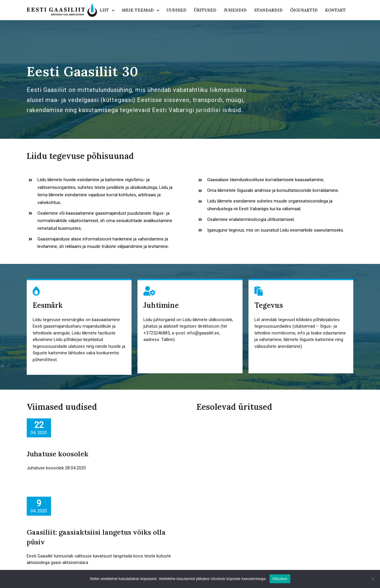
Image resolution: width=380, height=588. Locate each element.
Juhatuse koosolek (58, 454)
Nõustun (280, 579)
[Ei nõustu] (373, 579)
